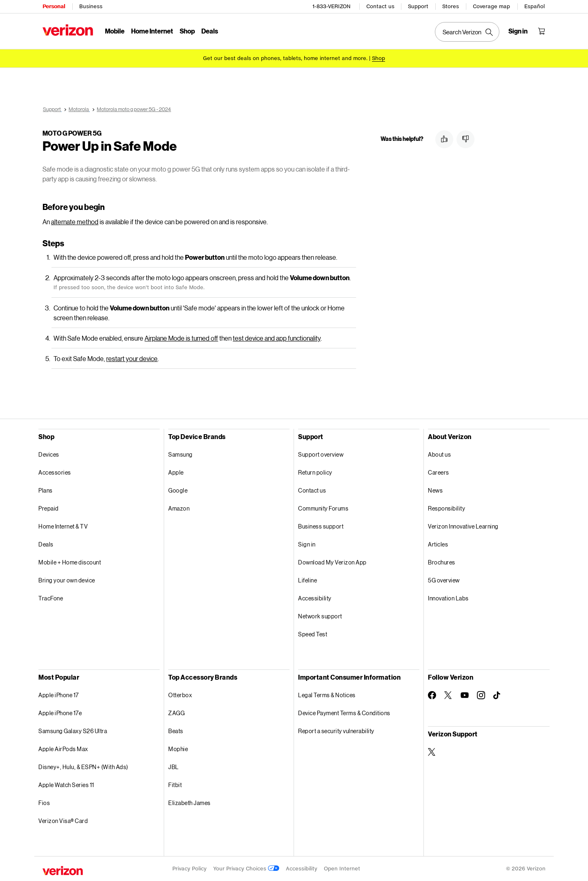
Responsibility (447, 508)
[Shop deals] (379, 58)
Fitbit (175, 785)
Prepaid (49, 508)
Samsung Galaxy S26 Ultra (73, 731)
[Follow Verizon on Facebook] (432, 695)
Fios (44, 803)
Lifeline (307, 580)
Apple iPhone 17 (59, 695)
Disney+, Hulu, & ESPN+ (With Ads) (83, 767)
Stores (451, 6)
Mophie (178, 749)
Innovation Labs (448, 598)
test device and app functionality (277, 338)
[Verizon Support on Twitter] (432, 752)
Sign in (307, 544)
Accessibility (315, 598)
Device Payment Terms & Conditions (344, 713)
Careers (439, 472)
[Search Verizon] (467, 32)
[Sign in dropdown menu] (518, 31)
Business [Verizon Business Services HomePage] (91, 6)
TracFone (51, 598)
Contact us (380, 6)
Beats (176, 731)
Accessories (55, 472)
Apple (176, 472)
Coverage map (491, 6)
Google (178, 490)
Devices (49, 454)
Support (418, 6)
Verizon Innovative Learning (463, 526)
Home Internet (152, 31)
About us (439, 454)
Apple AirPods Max (63, 749)
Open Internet (342, 869)
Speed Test (313, 634)
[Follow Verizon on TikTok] (497, 696)
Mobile (115, 31)
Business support (321, 526)
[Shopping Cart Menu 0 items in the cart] (541, 31)
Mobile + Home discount (70, 562)
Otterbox (180, 695)
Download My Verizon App (332, 562)
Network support (320, 616)
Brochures (442, 562)
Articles (438, 544)
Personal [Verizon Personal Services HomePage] (54, 6)
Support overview (321, 454)
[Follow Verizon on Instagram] (481, 695)
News (435, 490)
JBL (174, 767)
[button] (444, 139)
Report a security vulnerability (336, 731)
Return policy (315, 472)
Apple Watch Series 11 (66, 785)
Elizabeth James (189, 803)
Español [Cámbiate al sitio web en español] (535, 6)
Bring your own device (67, 580)
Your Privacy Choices (246, 869)
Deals (46, 544)
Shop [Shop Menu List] (187, 31)
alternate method (75, 222)
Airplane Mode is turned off (181, 338)
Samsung (180, 454)
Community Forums (323, 508)
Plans (46, 490)
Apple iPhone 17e (60, 713)
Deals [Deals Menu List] (210, 31)
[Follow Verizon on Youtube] (465, 695)
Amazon (179, 508)
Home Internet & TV (63, 526)
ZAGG (176, 713)
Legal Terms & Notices (327, 695)
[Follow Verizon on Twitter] (448, 695)
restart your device (132, 358)
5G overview (444, 580)
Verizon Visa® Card (63, 821)
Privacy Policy (189, 869)
